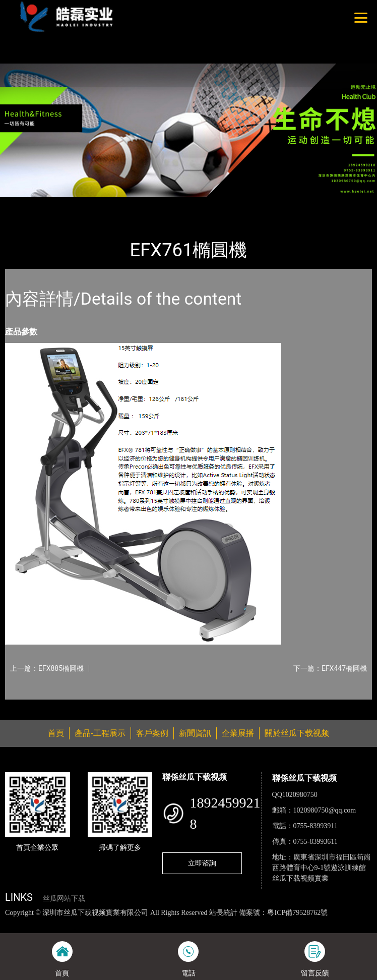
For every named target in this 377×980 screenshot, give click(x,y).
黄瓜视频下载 (166, 923)
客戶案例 (152, 733)
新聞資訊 (195, 733)
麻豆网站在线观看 (217, 923)
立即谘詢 (202, 863)
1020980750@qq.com (325, 810)
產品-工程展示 (62, 204)
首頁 (22, 204)
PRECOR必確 (117, 204)
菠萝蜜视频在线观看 (337, 923)
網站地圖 (14, 923)
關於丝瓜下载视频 (297, 733)
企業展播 (238, 733)
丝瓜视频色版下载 (56, 923)
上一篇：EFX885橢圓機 (47, 668)
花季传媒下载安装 (275, 923)
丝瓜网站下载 (64, 899)
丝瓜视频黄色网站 (114, 923)
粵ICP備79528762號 (297, 913)
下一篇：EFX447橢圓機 (330, 668)
